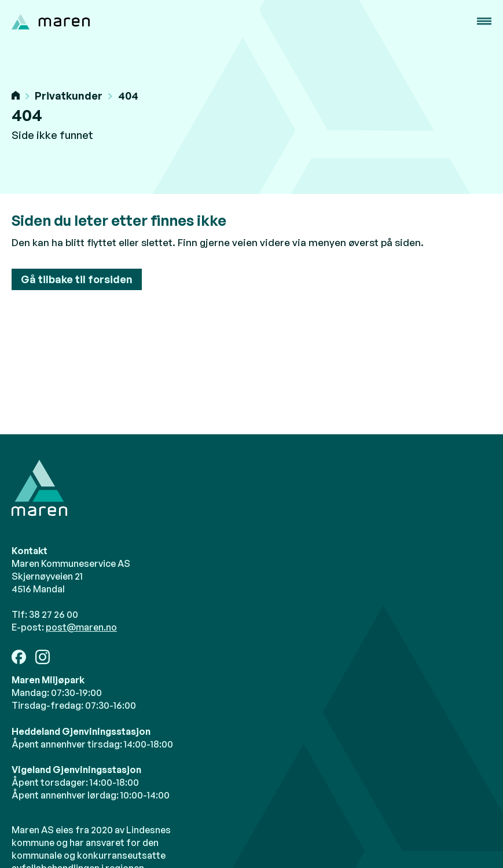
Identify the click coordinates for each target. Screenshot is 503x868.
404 (128, 96)
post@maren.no (81, 627)
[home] (51, 22)
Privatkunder (69, 96)
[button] (484, 21)
